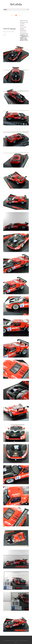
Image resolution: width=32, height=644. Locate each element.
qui (24, 27)
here (23, 32)
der (16, 642)
